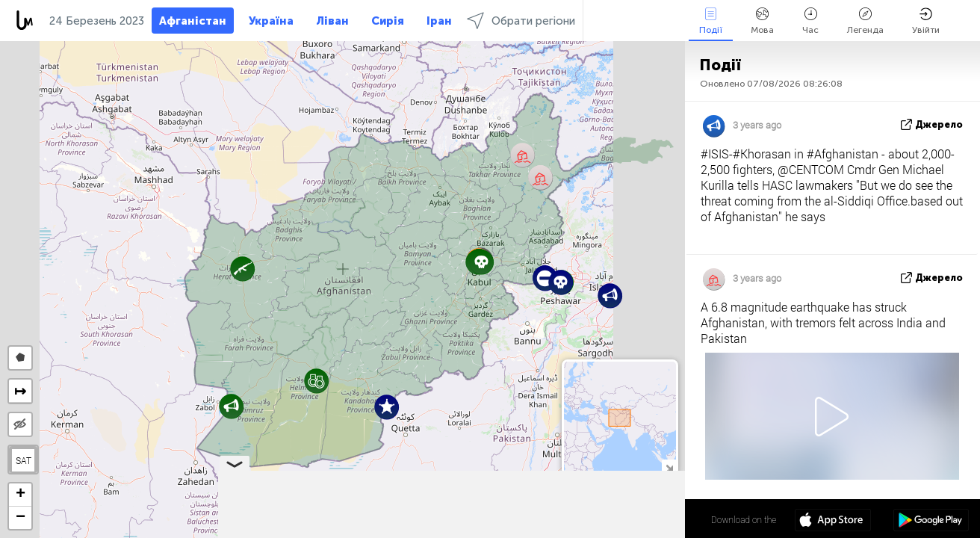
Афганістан (193, 21)
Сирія (388, 21)
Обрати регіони (521, 21)
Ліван (332, 21)
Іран (439, 21)
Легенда (865, 21)
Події (711, 21)
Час (810, 21)
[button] (561, 282)
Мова (762, 21)
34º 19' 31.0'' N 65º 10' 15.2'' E (626, 519)
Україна (271, 21)
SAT (24, 460)
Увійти (926, 21)
